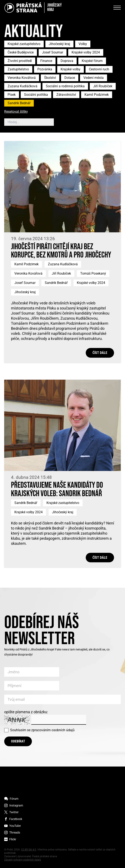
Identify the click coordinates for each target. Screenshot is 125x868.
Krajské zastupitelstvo (24, 44)
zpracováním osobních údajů (53, 730)
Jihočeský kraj (59, 44)
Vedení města (94, 78)
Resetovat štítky (16, 112)
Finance (46, 61)
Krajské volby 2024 (86, 52)
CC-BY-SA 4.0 (29, 850)
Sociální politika (36, 95)
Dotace (70, 78)
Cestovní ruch (99, 69)
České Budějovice (21, 52)
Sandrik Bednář (19, 103)
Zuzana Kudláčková (22, 86)
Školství (50, 78)
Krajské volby (71, 69)
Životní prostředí (20, 61)
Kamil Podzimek (97, 95)
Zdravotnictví (66, 95)
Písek (12, 95)
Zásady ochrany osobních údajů (23, 860)
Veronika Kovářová (22, 78)
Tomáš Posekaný (93, 273)
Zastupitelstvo (18, 69)
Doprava (67, 61)
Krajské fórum (92, 61)
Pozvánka (45, 69)
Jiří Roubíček (103, 86)
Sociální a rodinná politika (65, 86)
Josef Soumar (53, 52)
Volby (83, 44)
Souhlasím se (42, 730)
